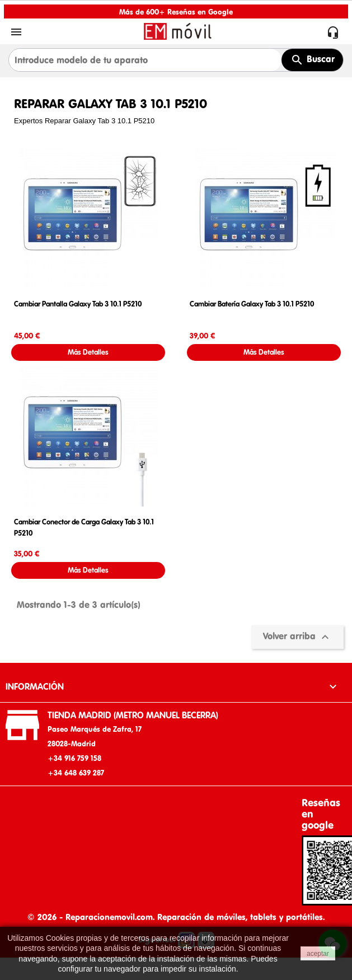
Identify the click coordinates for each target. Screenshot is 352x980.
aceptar (318, 954)
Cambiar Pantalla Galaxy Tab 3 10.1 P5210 (78, 304)
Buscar (313, 60)
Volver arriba (297, 637)
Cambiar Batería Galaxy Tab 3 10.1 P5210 (252, 304)
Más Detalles (88, 352)
